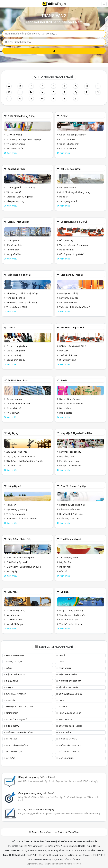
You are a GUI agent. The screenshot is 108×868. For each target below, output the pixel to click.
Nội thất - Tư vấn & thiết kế (73, 346)
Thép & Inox (12, 739)
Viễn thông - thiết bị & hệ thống (22, 293)
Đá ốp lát (64, 197)
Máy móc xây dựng (16, 610)
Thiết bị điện (13, 240)
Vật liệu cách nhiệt (68, 302)
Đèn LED (64, 351)
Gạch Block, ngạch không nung (75, 192)
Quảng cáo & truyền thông (20, 732)
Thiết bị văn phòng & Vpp (21, 116)
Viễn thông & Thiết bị (19, 275)
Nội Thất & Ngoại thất (73, 328)
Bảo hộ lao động (15, 662)
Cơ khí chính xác (67, 139)
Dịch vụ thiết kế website (36, 810)
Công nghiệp (65, 668)
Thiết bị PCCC (13, 413)
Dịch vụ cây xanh (68, 360)
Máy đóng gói (13, 615)
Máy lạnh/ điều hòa (69, 298)
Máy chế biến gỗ (15, 624)
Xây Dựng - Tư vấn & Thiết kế (21, 456)
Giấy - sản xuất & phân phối (20, 558)
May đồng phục (67, 456)
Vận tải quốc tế (14, 192)
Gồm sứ (63, 571)
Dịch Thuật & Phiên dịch (71, 514)
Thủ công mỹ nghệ (71, 539)
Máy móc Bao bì (14, 620)
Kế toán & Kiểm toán (69, 509)
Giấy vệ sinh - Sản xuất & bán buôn (24, 567)
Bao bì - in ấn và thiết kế (71, 404)
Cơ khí (64, 116)
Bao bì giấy (12, 571)
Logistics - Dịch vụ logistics (20, 197)
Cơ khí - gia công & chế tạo (72, 135)
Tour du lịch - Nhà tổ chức (72, 615)
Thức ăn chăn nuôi (16, 514)
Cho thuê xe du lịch (69, 620)
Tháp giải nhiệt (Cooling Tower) (75, 307)
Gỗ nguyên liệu (67, 240)
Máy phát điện (14, 254)
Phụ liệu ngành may (69, 461)
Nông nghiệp (15, 486)
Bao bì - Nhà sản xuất (70, 399)
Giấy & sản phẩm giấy (20, 539)
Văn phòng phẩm (15, 148)
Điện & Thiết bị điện (18, 222)
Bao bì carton (66, 413)
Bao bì (64, 380)
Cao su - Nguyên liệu (17, 346)
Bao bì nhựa (65, 408)
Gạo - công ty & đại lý (17, 509)
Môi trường (12, 713)
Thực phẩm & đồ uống (17, 745)
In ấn (61, 700)
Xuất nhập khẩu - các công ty (21, 187)
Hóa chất (11, 700)
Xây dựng (13, 433)
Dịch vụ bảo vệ (14, 408)
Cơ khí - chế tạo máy (69, 144)
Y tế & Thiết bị (65, 732)
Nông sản (11, 505)
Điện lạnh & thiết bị (72, 275)
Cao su (11, 328)
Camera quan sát (15, 399)
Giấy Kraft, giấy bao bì (17, 562)
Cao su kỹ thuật (14, 355)
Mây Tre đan (65, 562)
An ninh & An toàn (18, 380)
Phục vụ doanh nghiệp (73, 486)
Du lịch (65, 592)
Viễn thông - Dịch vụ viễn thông (22, 302)
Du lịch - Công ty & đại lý (71, 610)
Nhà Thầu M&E (14, 466)
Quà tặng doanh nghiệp (71, 726)
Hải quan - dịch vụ (15, 201)
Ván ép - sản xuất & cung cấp (74, 245)
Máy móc (13, 592)
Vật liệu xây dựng (71, 169)
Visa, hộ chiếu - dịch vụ (71, 624)
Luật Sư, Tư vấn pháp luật (72, 505)
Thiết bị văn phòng (16, 144)
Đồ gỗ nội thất (66, 250)
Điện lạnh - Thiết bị (69, 293)
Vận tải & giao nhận (68, 687)
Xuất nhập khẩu (17, 169)
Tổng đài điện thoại (16, 298)
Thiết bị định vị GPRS (17, 307)
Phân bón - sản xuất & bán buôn (22, 518)
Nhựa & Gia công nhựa (70, 713)
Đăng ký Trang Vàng (41, 832)
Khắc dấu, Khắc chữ (69, 518)
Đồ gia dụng (12, 681)
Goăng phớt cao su (16, 360)
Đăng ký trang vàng (37, 777)
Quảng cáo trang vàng (37, 793)
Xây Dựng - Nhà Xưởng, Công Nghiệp (25, 461)
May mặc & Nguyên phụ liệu (76, 433)
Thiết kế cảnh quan (69, 355)
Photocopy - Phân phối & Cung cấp (24, 139)
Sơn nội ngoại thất (68, 201)
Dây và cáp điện (14, 245)
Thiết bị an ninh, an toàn (18, 404)
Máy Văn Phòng (14, 135)
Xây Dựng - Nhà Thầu (17, 452)
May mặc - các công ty (70, 452)
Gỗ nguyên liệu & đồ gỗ (74, 222)
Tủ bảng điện (13, 250)
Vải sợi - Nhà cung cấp (70, 466)
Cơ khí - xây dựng (68, 148)
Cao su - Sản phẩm (16, 351)
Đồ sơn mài (65, 567)
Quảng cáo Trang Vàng (68, 832)
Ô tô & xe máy (13, 726)
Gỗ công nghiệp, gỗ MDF (72, 254)
